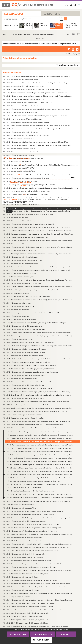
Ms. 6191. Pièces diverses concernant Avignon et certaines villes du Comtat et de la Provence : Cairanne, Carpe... (38, 96)
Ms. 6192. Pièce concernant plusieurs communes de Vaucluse (24, 99)
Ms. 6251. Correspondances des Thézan (17, 293)
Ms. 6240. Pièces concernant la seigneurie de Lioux (21, 257)
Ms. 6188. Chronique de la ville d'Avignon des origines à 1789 (24, 86)
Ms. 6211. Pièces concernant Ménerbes (17, 162)
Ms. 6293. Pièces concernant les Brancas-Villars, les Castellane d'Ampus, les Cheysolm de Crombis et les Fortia (38, 501)
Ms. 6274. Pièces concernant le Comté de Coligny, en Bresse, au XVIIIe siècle (29, 369)
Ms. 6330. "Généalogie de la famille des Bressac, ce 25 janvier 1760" (26, 620)
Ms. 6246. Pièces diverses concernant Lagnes (19, 277)
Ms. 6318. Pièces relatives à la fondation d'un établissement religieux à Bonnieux (31, 580)
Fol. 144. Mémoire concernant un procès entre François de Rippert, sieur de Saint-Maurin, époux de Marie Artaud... (40, 494)
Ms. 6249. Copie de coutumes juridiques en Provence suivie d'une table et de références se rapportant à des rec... (39, 287)
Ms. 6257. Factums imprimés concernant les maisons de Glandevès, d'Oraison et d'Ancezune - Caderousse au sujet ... (38, 313)
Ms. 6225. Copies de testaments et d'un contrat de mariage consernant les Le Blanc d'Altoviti (35, 208)
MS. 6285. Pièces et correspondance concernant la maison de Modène (27, 405)
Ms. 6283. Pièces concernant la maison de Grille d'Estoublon (24, 398)
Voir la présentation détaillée (66, 65)
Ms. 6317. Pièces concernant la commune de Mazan (21, 577)
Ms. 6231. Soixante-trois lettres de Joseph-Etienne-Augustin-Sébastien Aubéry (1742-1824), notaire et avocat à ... (38, 227)
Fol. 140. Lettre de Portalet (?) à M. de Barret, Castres (24, 488)
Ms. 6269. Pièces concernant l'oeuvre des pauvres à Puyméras (25, 352)
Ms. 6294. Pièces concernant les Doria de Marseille (21, 505)
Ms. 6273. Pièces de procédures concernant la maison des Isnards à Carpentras (30, 365)
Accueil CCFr (6, 35)
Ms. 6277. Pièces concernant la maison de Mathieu (21, 379)
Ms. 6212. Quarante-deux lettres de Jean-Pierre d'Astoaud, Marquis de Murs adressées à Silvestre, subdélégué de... (38, 165)
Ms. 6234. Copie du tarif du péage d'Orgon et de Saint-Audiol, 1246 (26, 237)
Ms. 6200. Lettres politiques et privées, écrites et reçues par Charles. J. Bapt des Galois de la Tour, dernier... (38, 126)
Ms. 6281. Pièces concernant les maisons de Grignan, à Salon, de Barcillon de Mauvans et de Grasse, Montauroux (38, 392)
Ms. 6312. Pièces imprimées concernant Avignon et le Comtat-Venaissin (28, 561)
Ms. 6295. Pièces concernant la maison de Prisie (20, 508)
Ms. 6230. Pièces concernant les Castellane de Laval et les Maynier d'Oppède (29, 224)
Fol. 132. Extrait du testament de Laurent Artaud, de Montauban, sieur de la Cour (33, 481)
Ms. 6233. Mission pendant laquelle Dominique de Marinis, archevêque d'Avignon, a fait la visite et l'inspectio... (39, 234)
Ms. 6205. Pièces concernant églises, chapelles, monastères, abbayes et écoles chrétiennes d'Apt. (36, 142)
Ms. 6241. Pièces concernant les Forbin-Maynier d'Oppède (23, 260)
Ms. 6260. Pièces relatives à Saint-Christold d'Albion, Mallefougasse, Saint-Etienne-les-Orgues (35, 323)
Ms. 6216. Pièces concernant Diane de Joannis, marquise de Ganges (26, 178)
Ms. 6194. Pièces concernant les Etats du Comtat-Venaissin (24, 106)
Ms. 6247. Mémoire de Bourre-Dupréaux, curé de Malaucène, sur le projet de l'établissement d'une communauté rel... (39, 280)
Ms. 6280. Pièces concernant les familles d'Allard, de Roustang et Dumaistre (29, 388)
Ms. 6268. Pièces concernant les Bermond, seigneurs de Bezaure (25, 349)
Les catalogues (14, 14)
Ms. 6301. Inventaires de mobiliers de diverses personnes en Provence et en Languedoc (33, 528)
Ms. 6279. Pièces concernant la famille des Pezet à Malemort (24, 385)
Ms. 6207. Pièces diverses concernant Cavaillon (20, 149)
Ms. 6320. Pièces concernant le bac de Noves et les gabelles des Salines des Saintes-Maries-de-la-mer (37, 587)
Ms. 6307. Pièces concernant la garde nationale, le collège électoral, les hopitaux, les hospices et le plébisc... (38, 544)
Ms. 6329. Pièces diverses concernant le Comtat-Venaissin (23, 616)
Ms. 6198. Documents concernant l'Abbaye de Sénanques (23, 119)
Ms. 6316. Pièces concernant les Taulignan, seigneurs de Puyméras (26, 574)
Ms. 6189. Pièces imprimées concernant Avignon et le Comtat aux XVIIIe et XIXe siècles (33, 89)
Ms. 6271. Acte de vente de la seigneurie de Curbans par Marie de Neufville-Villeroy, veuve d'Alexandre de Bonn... (39, 359)
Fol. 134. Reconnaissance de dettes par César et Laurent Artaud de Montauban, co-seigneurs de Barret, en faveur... (40, 484)
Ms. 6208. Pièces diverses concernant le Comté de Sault (22, 152)
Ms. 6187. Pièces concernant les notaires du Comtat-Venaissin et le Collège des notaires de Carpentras (38, 83)
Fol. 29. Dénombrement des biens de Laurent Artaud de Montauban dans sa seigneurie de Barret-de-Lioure (40, 442)
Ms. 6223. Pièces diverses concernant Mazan (19, 201)
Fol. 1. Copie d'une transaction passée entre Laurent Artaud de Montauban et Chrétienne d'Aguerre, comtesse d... (40, 432)
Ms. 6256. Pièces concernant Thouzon (17, 310)
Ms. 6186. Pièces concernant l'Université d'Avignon (21, 80)
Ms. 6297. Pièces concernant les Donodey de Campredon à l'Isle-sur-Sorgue (29, 515)
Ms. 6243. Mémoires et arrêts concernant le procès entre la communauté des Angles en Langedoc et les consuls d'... (39, 267)
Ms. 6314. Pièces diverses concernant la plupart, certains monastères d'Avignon (30, 567)
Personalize (66, 634)
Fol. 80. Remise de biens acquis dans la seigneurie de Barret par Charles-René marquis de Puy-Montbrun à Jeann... (40, 455)
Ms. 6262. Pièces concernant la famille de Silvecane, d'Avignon (25, 329)
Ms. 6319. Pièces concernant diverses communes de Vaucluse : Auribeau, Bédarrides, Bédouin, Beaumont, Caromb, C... (38, 584)
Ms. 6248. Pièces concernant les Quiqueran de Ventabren (23, 283)
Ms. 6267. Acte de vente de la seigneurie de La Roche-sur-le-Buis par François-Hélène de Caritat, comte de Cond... (39, 346)
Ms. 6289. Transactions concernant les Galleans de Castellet (24, 418)
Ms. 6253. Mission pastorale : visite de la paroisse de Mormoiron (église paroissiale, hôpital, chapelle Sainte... (39, 300)
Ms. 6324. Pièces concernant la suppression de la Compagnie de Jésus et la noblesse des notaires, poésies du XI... (38, 600)
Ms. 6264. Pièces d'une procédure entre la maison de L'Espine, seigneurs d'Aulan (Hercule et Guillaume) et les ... (39, 336)
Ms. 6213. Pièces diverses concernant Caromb (19, 168)
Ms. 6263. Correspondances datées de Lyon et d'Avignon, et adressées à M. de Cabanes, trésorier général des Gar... (38, 333)
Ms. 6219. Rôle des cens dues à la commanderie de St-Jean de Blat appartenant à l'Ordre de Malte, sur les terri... (39, 188)
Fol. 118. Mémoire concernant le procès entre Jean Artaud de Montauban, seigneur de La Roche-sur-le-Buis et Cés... (40, 474)
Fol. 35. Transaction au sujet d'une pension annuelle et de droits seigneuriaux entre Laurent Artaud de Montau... (40, 445)
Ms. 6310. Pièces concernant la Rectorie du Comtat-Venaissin (24, 554)
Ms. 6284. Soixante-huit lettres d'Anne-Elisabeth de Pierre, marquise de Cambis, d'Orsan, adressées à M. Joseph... (38, 402)
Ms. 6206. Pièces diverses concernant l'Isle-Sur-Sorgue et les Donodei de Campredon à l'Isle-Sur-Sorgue (38, 145)
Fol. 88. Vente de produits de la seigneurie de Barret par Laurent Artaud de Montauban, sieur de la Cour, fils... (40, 458)
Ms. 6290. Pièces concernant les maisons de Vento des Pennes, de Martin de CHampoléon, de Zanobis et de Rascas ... (38, 421)
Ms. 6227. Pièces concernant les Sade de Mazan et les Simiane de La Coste (29, 214)
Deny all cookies (42, 634)
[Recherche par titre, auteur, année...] (38, 19)
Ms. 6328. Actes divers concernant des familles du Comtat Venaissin (26, 613)
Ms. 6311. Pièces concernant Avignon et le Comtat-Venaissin (24, 557)
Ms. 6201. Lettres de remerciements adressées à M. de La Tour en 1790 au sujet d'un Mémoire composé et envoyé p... (38, 129)
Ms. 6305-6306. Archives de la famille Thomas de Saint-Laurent (25, 541)
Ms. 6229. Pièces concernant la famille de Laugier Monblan (24, 221)
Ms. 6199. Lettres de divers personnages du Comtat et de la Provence (27, 122)
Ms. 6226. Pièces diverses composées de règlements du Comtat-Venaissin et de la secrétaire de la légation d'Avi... (38, 211)
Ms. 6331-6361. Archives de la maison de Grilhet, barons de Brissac (26, 623)
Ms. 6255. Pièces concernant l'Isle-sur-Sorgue (19, 306)
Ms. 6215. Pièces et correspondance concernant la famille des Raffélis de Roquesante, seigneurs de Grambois (38, 175)
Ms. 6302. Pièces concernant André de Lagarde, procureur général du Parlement (30, 531)
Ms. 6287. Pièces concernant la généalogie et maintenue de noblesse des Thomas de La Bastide (36, 411)
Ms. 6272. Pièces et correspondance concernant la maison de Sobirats (27, 362)
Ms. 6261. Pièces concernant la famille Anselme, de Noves (23, 326)
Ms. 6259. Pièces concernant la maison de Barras (20, 319)
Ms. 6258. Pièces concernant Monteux (17, 316)
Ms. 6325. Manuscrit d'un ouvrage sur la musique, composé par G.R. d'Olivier (30, 603)
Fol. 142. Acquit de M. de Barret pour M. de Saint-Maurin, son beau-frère (30, 491)
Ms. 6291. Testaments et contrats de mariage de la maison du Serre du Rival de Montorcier (34, 425)
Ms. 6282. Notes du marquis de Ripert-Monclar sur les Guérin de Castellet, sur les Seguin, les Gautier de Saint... (38, 395)
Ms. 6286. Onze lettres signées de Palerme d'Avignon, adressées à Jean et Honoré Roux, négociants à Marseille (38, 408)
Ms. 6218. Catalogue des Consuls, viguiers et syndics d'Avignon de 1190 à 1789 (30, 185)
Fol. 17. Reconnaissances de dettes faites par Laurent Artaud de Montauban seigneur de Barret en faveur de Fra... (40, 438)
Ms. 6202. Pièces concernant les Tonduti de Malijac (21, 132)
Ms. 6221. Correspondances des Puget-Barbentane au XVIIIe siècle (26, 195)
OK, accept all (18, 634)
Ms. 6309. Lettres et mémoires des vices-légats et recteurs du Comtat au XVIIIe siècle (32, 551)
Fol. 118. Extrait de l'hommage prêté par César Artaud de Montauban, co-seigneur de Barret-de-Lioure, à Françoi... (40, 471)
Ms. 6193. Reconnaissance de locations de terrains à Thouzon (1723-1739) (28, 103)
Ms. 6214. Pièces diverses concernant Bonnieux (20, 172)
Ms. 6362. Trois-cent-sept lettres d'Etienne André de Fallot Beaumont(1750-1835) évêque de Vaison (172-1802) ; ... (38, 626)
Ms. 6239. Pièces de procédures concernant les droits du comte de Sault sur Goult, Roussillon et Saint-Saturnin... (38, 254)
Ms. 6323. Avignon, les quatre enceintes (17, 597)
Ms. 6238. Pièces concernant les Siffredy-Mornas (20, 250)
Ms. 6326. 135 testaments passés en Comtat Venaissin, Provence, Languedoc (29, 607)
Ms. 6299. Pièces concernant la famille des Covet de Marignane (25, 521)
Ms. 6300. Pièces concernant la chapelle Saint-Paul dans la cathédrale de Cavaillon (32, 524)
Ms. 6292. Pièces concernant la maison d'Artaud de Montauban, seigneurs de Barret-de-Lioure (35, 428)
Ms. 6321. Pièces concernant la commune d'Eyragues (22, 590)
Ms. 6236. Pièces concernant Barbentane (18, 244)
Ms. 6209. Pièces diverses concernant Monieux (19, 155)
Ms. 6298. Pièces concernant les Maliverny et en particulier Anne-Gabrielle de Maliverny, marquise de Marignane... (38, 518)
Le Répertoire (52, 14)
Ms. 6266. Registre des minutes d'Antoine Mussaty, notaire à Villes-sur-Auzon (29, 342)
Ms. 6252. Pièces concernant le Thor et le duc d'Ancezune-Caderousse (27, 296)
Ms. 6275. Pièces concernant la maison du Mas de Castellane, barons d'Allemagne (31, 372)
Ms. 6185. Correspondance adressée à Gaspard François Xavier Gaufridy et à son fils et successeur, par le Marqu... (38, 76)
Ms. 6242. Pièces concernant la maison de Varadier (21, 264)
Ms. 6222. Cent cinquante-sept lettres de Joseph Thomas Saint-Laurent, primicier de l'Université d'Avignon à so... (38, 198)
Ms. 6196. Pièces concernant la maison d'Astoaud (20, 112)
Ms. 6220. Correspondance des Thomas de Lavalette (21, 191)
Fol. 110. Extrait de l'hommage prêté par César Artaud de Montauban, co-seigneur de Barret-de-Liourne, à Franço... (40, 468)
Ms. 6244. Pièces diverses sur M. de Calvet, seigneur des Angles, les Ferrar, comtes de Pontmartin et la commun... (38, 270)
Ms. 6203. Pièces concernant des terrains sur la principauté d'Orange (27, 135)
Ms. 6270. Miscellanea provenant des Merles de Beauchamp (24, 356)
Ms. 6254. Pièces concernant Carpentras (17, 303)
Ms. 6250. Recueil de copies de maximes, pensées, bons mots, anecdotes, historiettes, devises (35, 290)
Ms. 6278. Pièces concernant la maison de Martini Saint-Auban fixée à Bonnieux (30, 382)
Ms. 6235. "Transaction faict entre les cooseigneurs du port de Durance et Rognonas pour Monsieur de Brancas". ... (39, 241)
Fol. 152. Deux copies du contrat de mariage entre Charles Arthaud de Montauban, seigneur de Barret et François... (40, 497)
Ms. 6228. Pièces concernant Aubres (16, 218)
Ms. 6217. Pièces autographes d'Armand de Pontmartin (22, 181)
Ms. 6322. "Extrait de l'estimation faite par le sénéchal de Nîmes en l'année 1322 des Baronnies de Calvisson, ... (39, 593)
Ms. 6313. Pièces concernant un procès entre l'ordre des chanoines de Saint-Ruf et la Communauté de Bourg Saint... (38, 564)
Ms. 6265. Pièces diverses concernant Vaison (19, 339)
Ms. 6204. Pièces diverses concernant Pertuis (19, 139)
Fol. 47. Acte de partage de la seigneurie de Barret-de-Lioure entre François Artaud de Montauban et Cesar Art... (40, 448)
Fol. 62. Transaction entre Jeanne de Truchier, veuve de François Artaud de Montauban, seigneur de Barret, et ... (40, 451)
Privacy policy (41, 640)
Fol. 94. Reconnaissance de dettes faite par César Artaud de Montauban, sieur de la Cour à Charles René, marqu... (40, 461)
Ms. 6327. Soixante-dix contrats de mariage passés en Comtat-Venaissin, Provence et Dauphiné (36, 610)
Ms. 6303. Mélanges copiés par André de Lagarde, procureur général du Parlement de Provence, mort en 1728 (39, 534)
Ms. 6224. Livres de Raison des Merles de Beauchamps (22, 204)
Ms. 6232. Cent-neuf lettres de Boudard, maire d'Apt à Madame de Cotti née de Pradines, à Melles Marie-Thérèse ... (38, 231)
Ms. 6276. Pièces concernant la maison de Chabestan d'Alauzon (25, 375)
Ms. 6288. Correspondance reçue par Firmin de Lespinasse (23, 415)
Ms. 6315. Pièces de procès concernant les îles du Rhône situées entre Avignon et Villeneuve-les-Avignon (38, 570)
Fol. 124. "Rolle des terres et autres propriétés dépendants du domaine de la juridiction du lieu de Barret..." (40, 478)
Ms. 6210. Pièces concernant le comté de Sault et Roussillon (24, 158)
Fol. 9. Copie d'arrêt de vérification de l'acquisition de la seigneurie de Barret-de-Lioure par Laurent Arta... (40, 435)
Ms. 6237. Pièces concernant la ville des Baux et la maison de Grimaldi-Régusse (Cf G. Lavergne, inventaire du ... (38, 247)
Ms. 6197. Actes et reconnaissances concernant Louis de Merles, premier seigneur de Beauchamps (36, 116)
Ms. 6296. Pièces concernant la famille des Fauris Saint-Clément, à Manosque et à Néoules (34, 511)
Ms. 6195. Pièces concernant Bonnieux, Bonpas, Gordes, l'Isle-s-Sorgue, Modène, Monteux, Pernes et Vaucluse (38, 109)
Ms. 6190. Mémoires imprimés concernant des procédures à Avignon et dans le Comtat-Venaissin (36, 93)
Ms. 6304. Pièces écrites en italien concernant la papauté (23, 538)
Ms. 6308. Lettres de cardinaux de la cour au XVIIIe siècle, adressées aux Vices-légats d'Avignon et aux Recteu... (38, 547)
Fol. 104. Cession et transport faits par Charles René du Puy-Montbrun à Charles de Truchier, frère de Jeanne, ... (40, 465)
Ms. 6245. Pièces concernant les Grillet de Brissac (20, 273)
